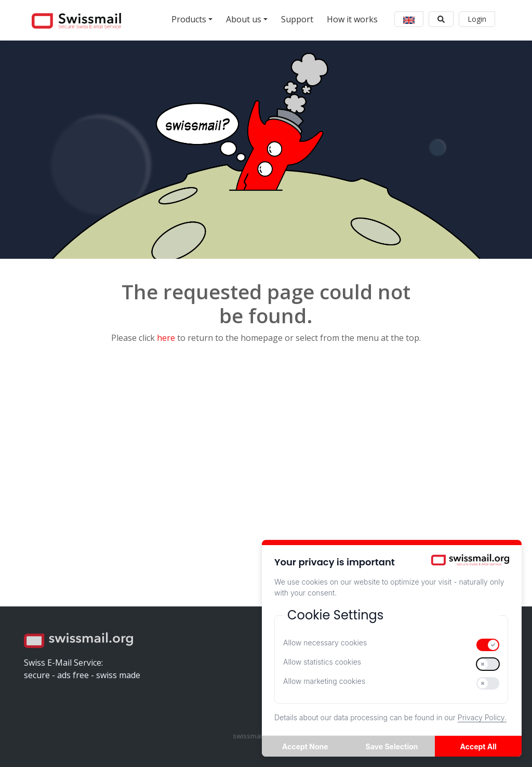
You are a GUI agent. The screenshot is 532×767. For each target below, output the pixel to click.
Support (297, 19)
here (166, 338)
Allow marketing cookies (324, 681)
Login (477, 19)
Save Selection (392, 746)
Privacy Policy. (482, 717)
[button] (409, 19)
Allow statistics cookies (322, 662)
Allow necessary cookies (325, 643)
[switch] (488, 645)
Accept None (305, 746)
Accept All (478, 746)
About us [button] (244, 19)
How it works (352, 19)
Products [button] (189, 19)
